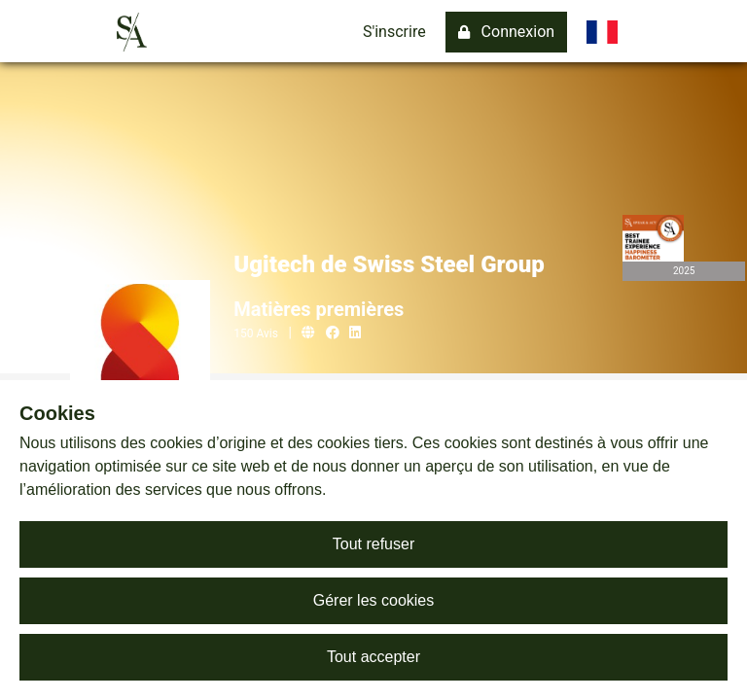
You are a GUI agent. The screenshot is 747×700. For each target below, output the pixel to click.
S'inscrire (394, 32)
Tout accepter (373, 657)
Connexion (506, 32)
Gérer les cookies (374, 600)
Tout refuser (373, 544)
